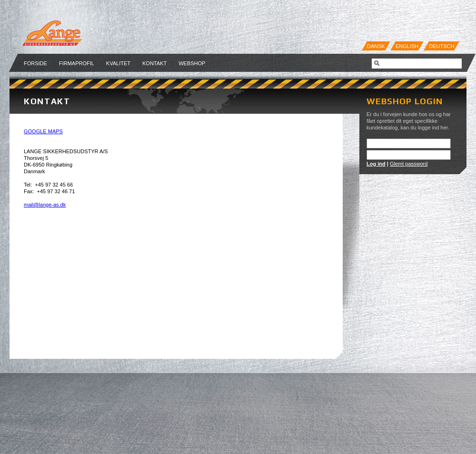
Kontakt (154, 63)
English (407, 46)
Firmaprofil (77, 63)
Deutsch (441, 46)
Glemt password (409, 164)
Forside (35, 63)
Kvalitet (118, 63)
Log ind (376, 164)
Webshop (192, 63)
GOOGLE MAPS (43, 131)
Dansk (376, 46)
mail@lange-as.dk (45, 205)
